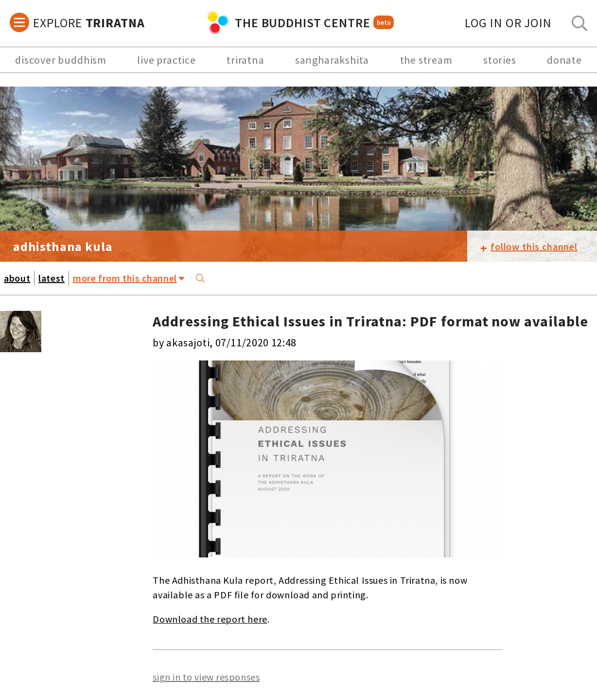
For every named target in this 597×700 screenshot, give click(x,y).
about (17, 278)
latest (52, 278)
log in (508, 23)
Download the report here (210, 619)
